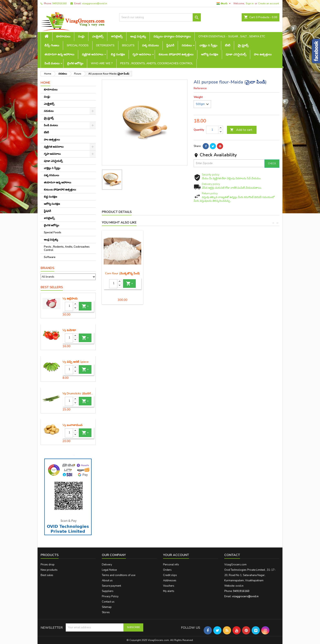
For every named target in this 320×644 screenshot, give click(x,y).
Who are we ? (102, 63)
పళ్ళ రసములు (150, 45)
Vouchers (169, 586)
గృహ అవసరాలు (142, 54)
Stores (106, 612)
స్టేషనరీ (170, 45)
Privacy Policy (110, 596)
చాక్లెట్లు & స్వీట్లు (208, 45)
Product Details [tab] (117, 212)
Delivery (107, 565)
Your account (176, 555)
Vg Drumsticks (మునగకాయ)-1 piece (78, 394)
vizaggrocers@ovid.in (95, 3)
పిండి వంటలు (52, 63)
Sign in (250, 3)
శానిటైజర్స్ (117, 36)
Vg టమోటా (69, 330)
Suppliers (108, 591)
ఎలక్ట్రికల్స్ (98, 36)
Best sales (47, 575)
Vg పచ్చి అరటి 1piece (76, 362)
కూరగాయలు (63, 36)
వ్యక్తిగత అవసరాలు (93, 54)
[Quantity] (69, 306)
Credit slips (170, 575)
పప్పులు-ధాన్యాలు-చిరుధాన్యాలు (172, 36)
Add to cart (241, 130)
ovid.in (239, 586)
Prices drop (48, 565)
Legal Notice (109, 570)
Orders (167, 570)
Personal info (171, 565)
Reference (200, 88)
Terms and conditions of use (119, 575)
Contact (232, 555)
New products (49, 570)
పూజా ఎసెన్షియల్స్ (236, 54)
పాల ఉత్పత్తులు (263, 54)
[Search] (160, 17)
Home (45, 83)
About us (107, 581)
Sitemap (107, 607)
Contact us (108, 602)
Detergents (105, 45)
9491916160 (59, 3)
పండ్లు (81, 36)
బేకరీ (228, 45)
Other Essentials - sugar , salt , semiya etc (232, 36)
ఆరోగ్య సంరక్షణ (210, 54)
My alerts (169, 591)
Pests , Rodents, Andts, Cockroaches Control (157, 63)
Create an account (269, 3)
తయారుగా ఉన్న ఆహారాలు (59, 54)
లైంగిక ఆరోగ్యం (75, 63)
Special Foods (78, 45)
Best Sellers (52, 287)
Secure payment (111, 586)
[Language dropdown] (224, 3)
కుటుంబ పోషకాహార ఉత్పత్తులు (176, 54)
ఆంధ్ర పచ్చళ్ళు (138, 36)
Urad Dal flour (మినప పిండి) (213, 273)
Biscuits (128, 45)
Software (50, 257)
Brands (47, 268)
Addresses (170, 581)
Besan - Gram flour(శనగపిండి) (123, 275)
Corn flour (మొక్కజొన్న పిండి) (258, 273)
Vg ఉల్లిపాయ (70, 299)
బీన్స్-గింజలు (52, 45)
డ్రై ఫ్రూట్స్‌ (243, 45)
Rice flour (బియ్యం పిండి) (168, 273)
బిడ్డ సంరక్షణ (118, 54)
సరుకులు (187, 45)
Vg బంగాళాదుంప (72, 425)
